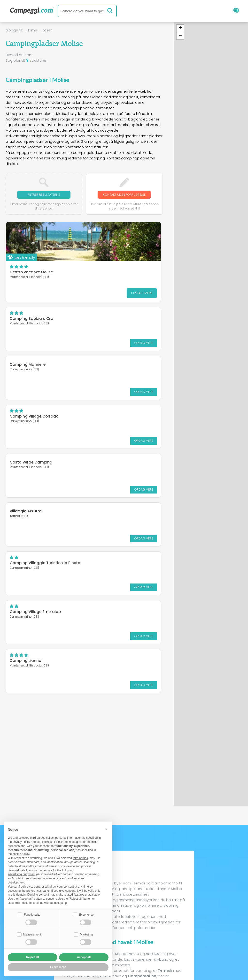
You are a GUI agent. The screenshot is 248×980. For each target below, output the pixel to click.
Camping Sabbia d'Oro (112, 239)
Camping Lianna (26, 469)
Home (32, 30)
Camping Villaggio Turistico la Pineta (39, 423)
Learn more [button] (58, 967)
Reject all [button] (33, 957)
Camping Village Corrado (115, 324)
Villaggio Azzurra (107, 370)
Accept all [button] (84, 957)
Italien (47, 30)
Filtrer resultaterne (44, 195)
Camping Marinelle (28, 321)
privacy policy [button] (21, 841)
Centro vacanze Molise (31, 278)
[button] (180, 28)
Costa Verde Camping (31, 370)
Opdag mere (62, 299)
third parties (80, 858)
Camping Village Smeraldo (116, 421)
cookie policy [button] (21, 853)
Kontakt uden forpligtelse (124, 197)
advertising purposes (21, 874)
